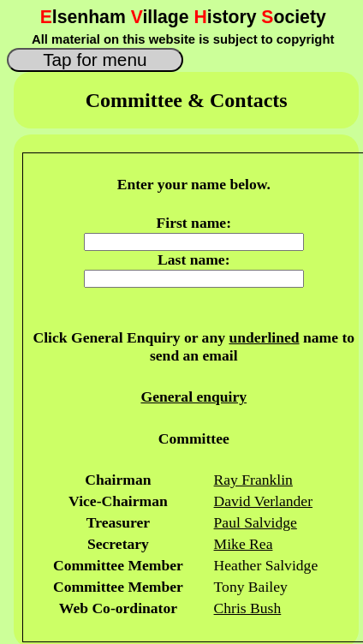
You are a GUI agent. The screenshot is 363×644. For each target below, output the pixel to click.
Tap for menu (95, 60)
